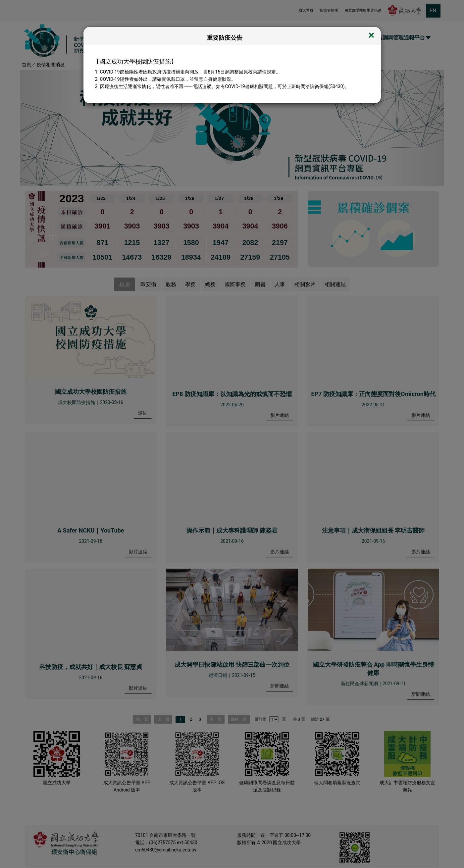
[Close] (371, 36)
